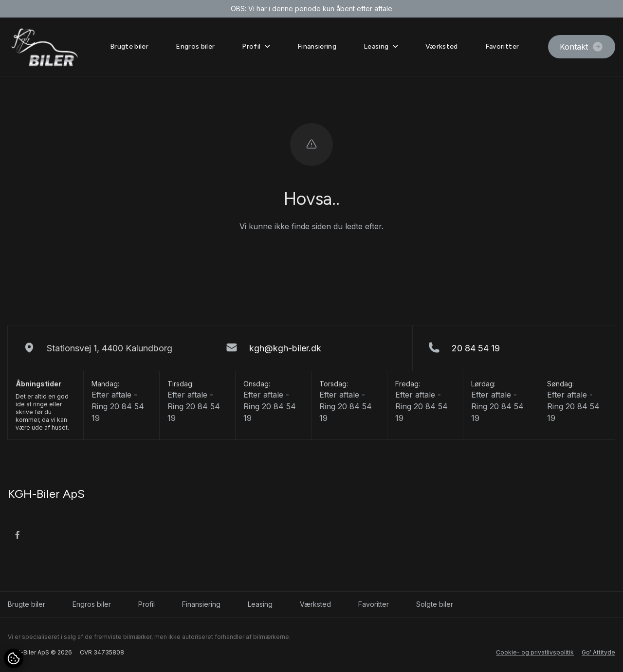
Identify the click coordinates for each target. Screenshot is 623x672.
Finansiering (317, 46)
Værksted (442, 46)
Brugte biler (129, 46)
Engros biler (195, 46)
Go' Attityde (598, 652)
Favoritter (502, 46)
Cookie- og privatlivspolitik (535, 652)
